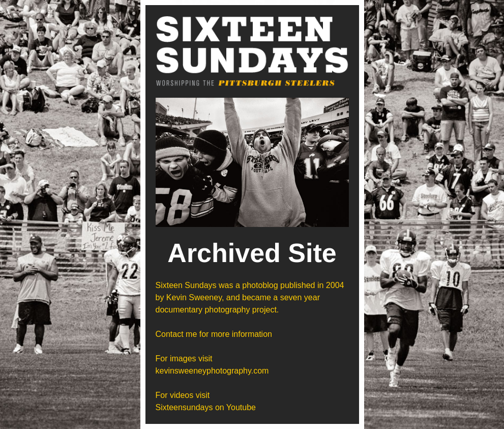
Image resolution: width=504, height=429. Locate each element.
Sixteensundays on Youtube (206, 407)
